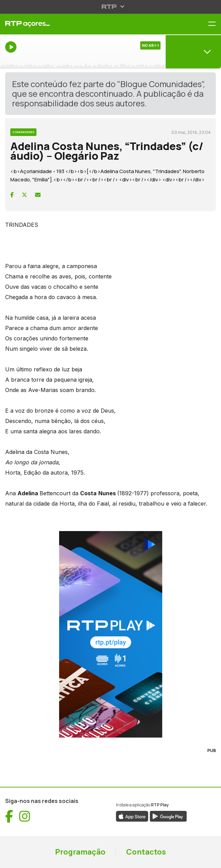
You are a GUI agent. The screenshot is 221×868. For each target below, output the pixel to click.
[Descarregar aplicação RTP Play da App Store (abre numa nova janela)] (132, 816)
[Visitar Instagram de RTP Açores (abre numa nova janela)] (25, 816)
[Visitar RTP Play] (110, 634)
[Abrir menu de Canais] (193, 52)
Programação (80, 852)
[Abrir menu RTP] (110, 7)
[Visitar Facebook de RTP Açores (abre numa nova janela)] (9, 816)
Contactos (146, 852)
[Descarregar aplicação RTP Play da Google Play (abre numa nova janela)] (168, 816)
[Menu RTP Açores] (214, 24)
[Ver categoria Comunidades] (23, 131)
